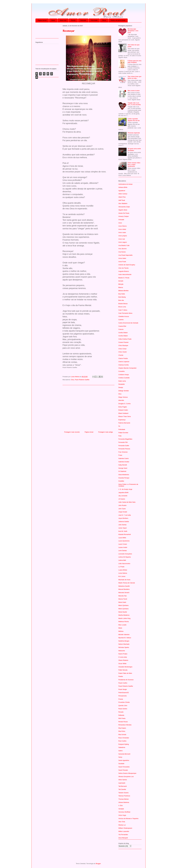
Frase (120, 455)
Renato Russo (123, 722)
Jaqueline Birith (123, 493)
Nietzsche (122, 651)
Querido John (123, 706)
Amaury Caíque (123, 216)
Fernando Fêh (123, 442)
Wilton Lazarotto (124, 831)
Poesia (121, 699)
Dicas (104, 20)
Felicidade (94, 20)
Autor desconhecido (125, 274)
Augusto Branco (124, 271)
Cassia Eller (122, 326)
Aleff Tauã (122, 200)
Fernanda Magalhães (125, 439)
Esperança (122, 420)
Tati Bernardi (123, 786)
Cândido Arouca (124, 316)
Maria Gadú (122, 602)
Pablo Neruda (123, 670)
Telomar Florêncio (124, 796)
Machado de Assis (124, 580)
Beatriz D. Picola (124, 278)
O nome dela (123, 657)
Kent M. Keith (123, 531)
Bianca (121, 287)
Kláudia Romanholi (125, 534)
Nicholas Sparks (124, 647)
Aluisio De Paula (124, 213)
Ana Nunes (122, 252)
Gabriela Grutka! (124, 462)
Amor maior (122, 232)
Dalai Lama (122, 381)
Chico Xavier (123, 352)
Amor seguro (123, 242)
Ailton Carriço (123, 194)
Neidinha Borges (124, 641)
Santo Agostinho (124, 760)
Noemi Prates (123, 654)
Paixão (73, 20)
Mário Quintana (123, 609)
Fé (119, 426)
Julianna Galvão (124, 522)
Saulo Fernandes (124, 767)
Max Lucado (122, 625)
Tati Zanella (122, 789)
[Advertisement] (88, 407)
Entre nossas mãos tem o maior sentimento (134, 164)
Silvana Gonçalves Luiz (126, 777)
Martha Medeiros (124, 615)
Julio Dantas (122, 525)
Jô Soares (122, 499)
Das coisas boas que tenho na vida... (134, 77)
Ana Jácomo (122, 249)
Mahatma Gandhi (124, 586)
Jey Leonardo (123, 496)
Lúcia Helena (123, 573)
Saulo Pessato (123, 770)
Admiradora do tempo (125, 184)
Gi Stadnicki (122, 471)
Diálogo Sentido (124, 391)
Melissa (121, 631)
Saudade (121, 764)
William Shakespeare (125, 828)
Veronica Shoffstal (124, 812)
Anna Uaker (122, 258)
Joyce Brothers (123, 518)
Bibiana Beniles (123, 291)
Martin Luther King (124, 618)
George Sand (123, 468)
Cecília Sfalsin (123, 336)
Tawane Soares (123, 793)
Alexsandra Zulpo (124, 207)
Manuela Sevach (124, 593)
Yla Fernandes (123, 835)
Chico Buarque (123, 345)
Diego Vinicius (123, 397)
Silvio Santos (123, 780)
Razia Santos (123, 709)
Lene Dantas (123, 551)
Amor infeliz (122, 229)
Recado (121, 712)
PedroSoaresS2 (124, 693)
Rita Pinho (122, 731)
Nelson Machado (124, 644)
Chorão (121, 355)
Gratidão (121, 481)
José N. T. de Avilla (125, 515)
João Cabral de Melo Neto (127, 502)
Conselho (122, 371)
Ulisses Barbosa (124, 802)
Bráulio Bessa (123, 304)
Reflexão (121, 715)
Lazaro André (123, 547)
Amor (53, 20)
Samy (120, 757)
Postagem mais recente (72, 432)
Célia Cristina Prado (125, 339)
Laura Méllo (122, 538)
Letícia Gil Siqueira (125, 557)
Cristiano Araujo (124, 375)
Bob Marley (122, 297)
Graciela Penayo (124, 478)
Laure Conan (123, 544)
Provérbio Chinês (124, 702)
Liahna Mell (122, 560)
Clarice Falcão (123, 358)
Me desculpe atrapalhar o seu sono (133, 31)
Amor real (63, 20)
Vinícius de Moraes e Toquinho (128, 819)
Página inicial (42, 20)
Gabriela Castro (124, 458)
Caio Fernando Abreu (125, 313)
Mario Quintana (123, 605)
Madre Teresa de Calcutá (127, 583)
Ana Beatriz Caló (124, 245)
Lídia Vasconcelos (124, 564)
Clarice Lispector (124, 362)
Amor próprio (123, 236)
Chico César (122, 349)
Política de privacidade (118, 20)
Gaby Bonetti (123, 465)
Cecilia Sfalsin (123, 333)
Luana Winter (123, 570)
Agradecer (122, 191)
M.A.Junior (122, 576)
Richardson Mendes (125, 725)
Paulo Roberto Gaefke (82, 380)
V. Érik (121, 806)
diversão (121, 400)
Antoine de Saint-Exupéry (127, 265)
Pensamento (123, 696)
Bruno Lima (122, 307)
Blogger (98, 864)
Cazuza (121, 329)
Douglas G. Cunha (124, 404)
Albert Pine (122, 197)
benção (121, 281)
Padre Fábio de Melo (125, 673)
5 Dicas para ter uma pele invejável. (134, 62)
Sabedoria (122, 747)
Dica (73, 380)
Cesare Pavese (123, 342)
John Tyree (122, 509)
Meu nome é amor (134, 91)
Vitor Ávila (122, 822)
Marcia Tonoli (123, 599)
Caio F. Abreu (123, 310)
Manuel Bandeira (124, 589)
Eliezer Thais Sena (125, 416)
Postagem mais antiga (105, 432)
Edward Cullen (123, 410)
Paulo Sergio (123, 689)
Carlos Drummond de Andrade (128, 323)
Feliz (120, 436)
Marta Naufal (123, 612)
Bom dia (121, 300)
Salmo (121, 751)
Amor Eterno (123, 226)
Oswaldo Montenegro (125, 667)
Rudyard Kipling (124, 744)
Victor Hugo (122, 815)
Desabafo (122, 384)
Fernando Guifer (124, 446)
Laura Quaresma (124, 541)
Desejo (121, 387)
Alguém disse (123, 210)
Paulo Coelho (123, 683)
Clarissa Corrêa (123, 365)
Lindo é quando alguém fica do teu (134, 120)
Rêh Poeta (122, 718)
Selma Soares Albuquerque (127, 773)
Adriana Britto (123, 187)
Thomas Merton (124, 799)
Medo (120, 628)
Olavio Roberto (123, 660)
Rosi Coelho (122, 741)
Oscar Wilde (122, 664)
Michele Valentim (124, 635)
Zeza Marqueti (123, 838)
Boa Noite (122, 294)
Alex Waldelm (123, 203)
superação (122, 783)
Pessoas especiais (134, 133)
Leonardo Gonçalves (125, 554)
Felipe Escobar (123, 433)
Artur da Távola (123, 268)
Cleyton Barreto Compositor (127, 368)
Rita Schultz (122, 735)
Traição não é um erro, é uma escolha (134, 104)
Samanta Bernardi (124, 754)
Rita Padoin (122, 728)
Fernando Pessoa (124, 449)
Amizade (83, 20)
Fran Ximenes (123, 452)
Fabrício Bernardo (124, 423)
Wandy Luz (122, 825)
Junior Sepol (122, 528)
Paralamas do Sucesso (126, 680)
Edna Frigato (123, 407)
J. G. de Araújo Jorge (125, 489)
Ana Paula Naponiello (125, 255)
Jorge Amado (123, 512)
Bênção (121, 284)
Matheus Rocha (124, 622)
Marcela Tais (123, 596)
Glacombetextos (124, 475)
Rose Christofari (124, 738)
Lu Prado (121, 567)
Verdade (121, 809)
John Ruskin (122, 505)
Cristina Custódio (124, 378)
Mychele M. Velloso (125, 638)
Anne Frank (122, 262)
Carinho (121, 320)
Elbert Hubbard (123, 413)
